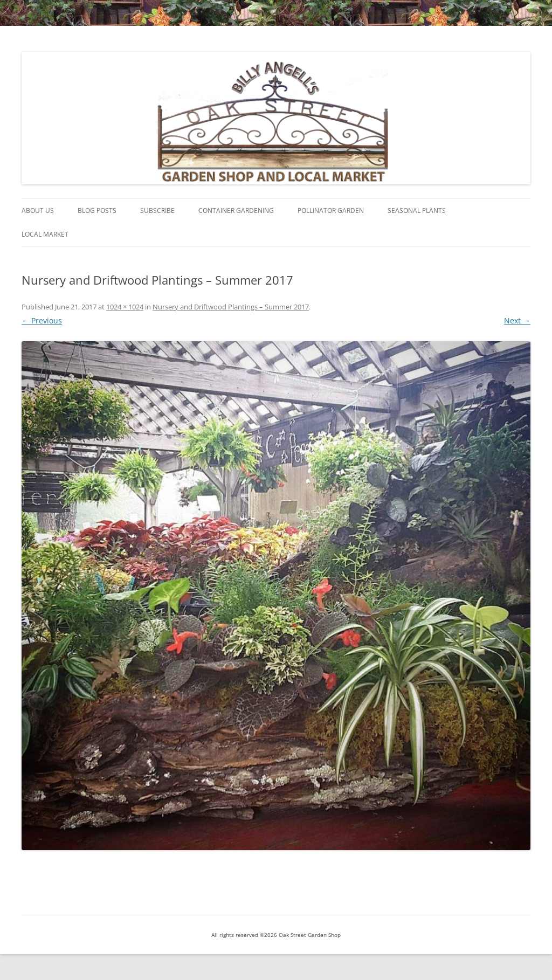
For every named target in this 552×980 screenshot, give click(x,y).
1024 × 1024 (125, 307)
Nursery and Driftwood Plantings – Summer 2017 (231, 307)
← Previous (42, 320)
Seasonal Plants (417, 211)
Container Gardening (236, 211)
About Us (38, 211)
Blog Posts (97, 211)
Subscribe (157, 211)
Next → (517, 320)
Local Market (45, 234)
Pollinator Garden (331, 211)
